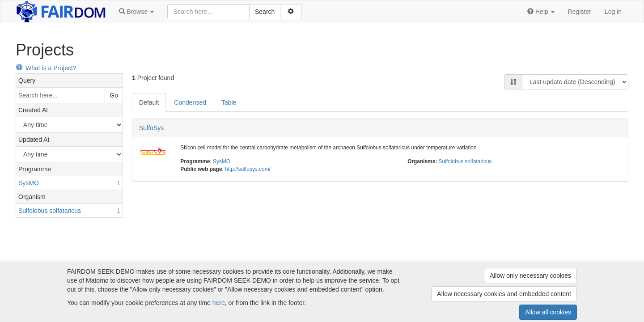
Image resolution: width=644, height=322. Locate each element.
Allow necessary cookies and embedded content (504, 294)
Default (149, 102)
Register (580, 12)
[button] (136, 12)
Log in (613, 12)
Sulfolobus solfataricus (465, 161)
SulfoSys (151, 128)
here (219, 303)
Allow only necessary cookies (530, 275)
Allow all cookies (548, 312)
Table (229, 102)
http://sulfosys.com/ (248, 169)
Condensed (190, 102)
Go (114, 95)
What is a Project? (46, 68)
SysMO (222, 161)
